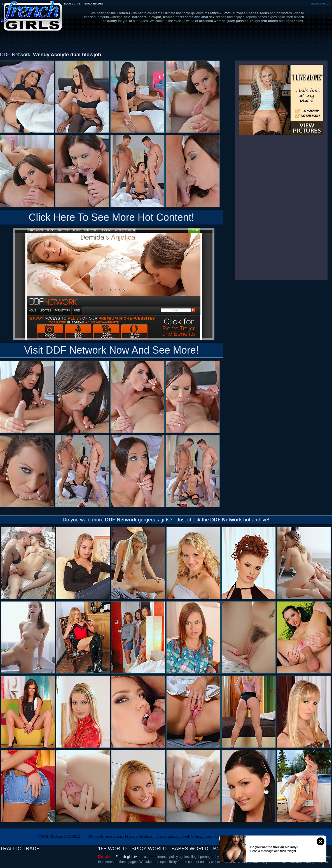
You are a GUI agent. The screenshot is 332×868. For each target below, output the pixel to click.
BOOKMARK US (321, 4)
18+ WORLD (112, 849)
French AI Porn (219, 13)
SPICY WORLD (149, 849)
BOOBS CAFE (72, 4)
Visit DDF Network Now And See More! (111, 350)
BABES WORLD (190, 849)
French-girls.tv (126, 857)
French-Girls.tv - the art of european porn (32, 12)
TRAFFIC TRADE (20, 849)
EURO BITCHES (94, 4)
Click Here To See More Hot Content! (111, 217)
